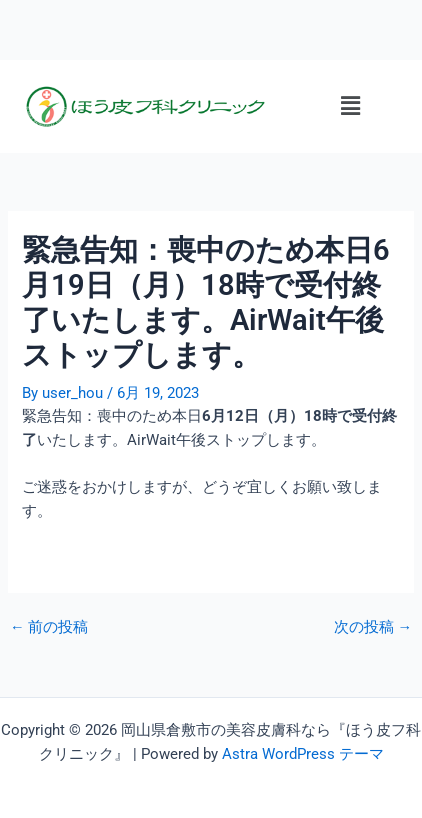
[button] (350, 106)
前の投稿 (49, 627)
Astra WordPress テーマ (303, 754)
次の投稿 (373, 627)
